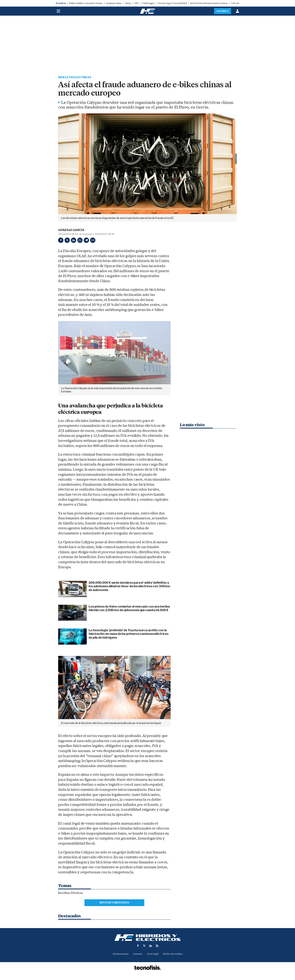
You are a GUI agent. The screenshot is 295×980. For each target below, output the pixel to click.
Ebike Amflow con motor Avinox (86, 3)
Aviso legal (153, 954)
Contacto (137, 954)
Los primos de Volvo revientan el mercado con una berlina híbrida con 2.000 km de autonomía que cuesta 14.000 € (129, 609)
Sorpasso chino (114, 3)
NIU (137, 3)
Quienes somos (119, 954)
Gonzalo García (71, 230)
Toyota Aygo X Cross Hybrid (172, 3)
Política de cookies (174, 954)
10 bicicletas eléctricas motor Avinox (209, 3)
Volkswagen (148, 3)
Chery (128, 3)
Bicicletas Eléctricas (77, 78)
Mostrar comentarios (114, 903)
